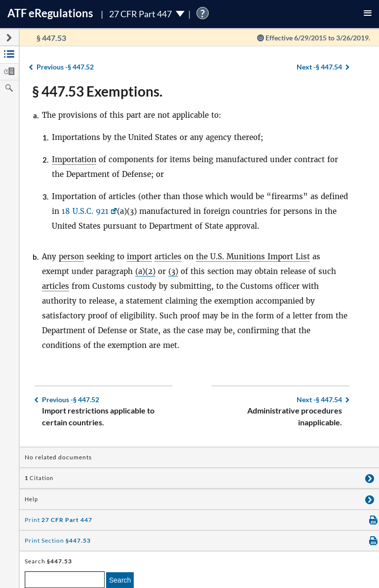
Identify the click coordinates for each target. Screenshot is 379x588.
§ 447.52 (65, 67)
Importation (74, 159)
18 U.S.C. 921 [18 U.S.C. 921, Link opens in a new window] (85, 211)
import (139, 257)
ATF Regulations (50, 13)
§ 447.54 (319, 67)
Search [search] (120, 580)
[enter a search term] (65, 580)
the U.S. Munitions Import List (253, 257)
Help (31, 499)
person (71, 257)
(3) (173, 271)
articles (168, 257)
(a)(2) (145, 271)
